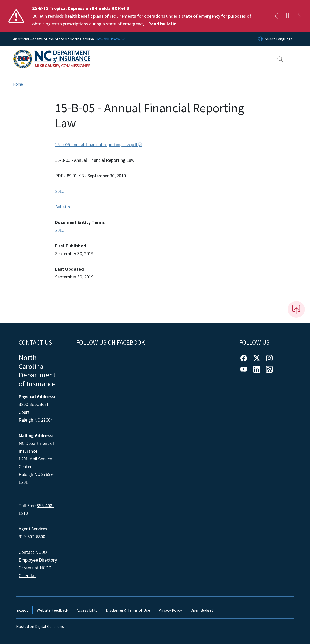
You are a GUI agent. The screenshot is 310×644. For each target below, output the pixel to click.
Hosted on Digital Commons (40, 626)
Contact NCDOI (33, 552)
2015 (60, 191)
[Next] (299, 16)
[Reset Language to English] (260, 39)
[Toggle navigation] (298, 59)
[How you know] (110, 39)
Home (18, 84)
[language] (279, 39)
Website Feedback (52, 610)
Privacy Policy (170, 610)
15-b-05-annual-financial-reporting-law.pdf (99, 145)
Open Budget (202, 610)
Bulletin (62, 207)
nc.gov (23, 610)
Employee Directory (38, 560)
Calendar (27, 575)
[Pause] (288, 16)
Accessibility (87, 610)
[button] (277, 59)
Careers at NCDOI (36, 568)
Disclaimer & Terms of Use (128, 610)
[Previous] (276, 16)
